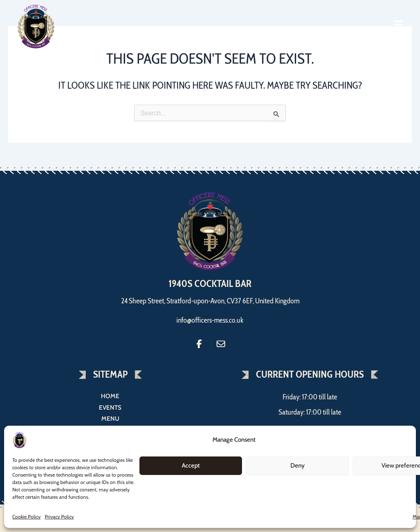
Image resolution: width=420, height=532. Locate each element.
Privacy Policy (59, 517)
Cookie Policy (26, 517)
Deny (298, 465)
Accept (191, 465)
